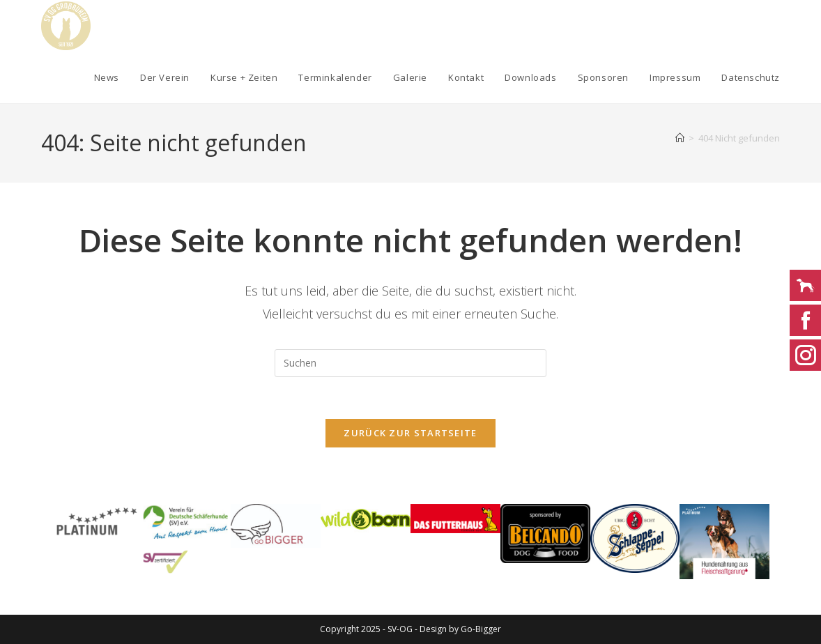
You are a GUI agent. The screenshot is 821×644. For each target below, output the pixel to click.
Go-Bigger (481, 629)
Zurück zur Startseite (410, 434)
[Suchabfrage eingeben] (410, 363)
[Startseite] (680, 138)
